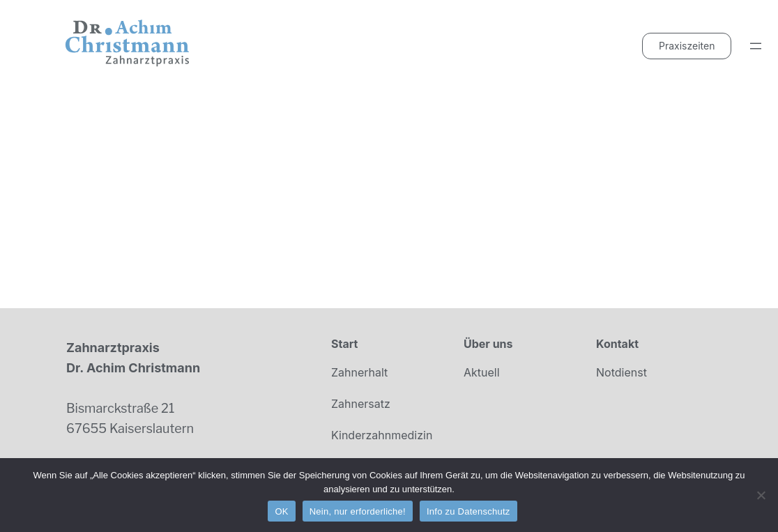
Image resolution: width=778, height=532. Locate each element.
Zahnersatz (361, 404)
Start (344, 344)
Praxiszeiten (687, 46)
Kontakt (617, 344)
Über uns (488, 344)
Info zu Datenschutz (468, 511)
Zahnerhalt (359, 372)
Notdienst (621, 372)
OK (281, 511)
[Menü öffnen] (756, 46)
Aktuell (482, 372)
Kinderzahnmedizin (382, 435)
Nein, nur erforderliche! (358, 511)
